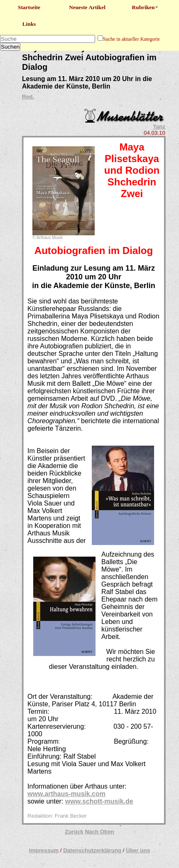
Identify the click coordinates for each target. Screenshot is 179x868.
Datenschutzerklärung (92, 850)
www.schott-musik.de (99, 801)
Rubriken (146, 7)
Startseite (29, 7)
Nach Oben (99, 832)
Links (29, 24)
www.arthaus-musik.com (66, 794)
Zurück (74, 832)
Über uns (138, 850)
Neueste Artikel (87, 7)
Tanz (159, 127)
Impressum (44, 850)
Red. (28, 97)
